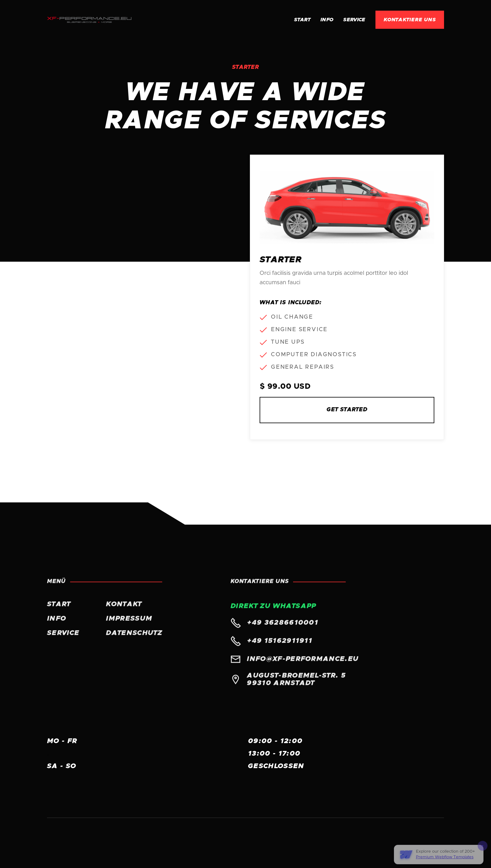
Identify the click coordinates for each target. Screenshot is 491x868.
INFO (327, 20)
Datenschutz (134, 638)
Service (354, 20)
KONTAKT (124, 609)
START (59, 609)
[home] (89, 20)
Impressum (129, 624)
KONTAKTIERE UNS (410, 20)
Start (302, 20)
